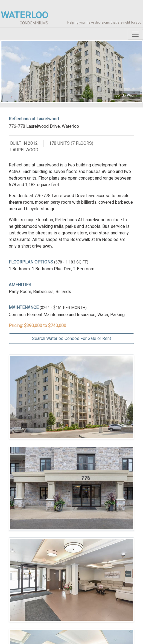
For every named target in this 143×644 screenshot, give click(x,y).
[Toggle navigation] (135, 34)
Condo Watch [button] (126, 95)
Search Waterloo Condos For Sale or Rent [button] (71, 338)
